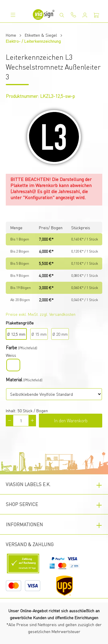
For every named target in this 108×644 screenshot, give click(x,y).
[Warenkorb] (96, 15)
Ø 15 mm (39, 334)
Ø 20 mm (60, 334)
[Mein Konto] (85, 15)
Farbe (11, 347)
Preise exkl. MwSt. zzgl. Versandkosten (41, 314)
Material (14, 379)
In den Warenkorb (71, 420)
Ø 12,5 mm (16, 334)
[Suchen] (62, 15)
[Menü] (13, 15)
